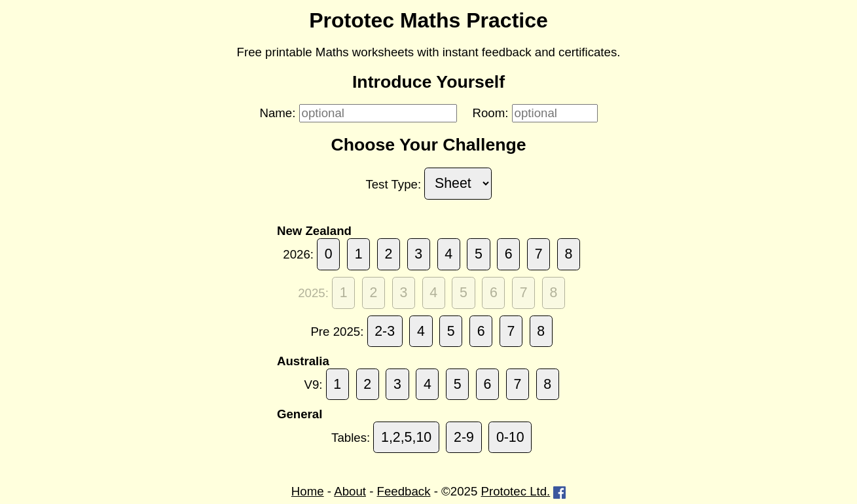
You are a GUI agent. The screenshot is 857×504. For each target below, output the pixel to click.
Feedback (404, 491)
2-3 (385, 331)
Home (308, 491)
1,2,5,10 (406, 437)
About (350, 491)
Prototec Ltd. (516, 491)
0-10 (510, 437)
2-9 (464, 437)
